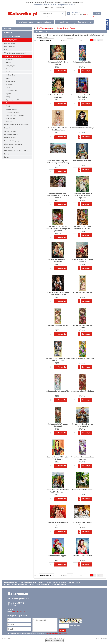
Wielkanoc (9, 60)
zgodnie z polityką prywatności (57, 633)
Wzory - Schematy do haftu (14, 56)
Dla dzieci (9, 69)
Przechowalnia (97, 17)
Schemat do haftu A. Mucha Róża (58, 391)
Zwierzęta (9, 122)
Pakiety (7, 157)
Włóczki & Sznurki (45, 22)
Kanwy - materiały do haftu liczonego (17, 125)
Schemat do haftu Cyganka (58, 556)
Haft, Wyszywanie (25, 22)
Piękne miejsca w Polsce (13, 100)
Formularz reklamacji (58, 584)
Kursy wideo (67, 2)
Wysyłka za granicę (44, 582)
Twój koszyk (69, 14)
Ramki (6, 154)
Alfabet (8, 63)
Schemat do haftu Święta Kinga (82, 161)
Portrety (8, 103)
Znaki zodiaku (10, 118)
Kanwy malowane (10, 138)
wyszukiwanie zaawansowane (53, 17)
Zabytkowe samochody (13, 112)
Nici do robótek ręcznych (13, 141)
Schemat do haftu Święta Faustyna (82, 128)
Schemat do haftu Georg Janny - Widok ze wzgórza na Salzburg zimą (58, 163)
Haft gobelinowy (10, 47)
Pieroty (8, 97)
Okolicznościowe (11, 91)
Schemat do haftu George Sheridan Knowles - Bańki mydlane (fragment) (58, 229)
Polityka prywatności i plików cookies (54, 638)
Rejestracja (49, 7)
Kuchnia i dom (10, 75)
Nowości (8, 29)
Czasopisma (9, 147)
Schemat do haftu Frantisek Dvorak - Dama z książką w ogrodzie (82, 196)
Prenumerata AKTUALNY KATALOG (16, 151)
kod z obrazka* (75, 626)
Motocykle (9, 84)
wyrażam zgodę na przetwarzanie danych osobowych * (39, 633)
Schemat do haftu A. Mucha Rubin (82, 391)
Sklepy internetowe (101, 638)
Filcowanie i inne (84, 22)
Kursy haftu (29, 2)
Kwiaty (8, 78)
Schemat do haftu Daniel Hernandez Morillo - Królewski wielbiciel (58, 196)
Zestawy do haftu (10, 131)
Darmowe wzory (40, 2)
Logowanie (60, 7)
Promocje (8, 32)
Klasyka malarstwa (12, 72)
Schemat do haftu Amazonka (82, 490)
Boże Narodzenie (11, 109)
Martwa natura (10, 81)
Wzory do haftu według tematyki (15, 53)
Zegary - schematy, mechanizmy (16, 115)
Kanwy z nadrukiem (11, 134)
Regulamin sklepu (74, 582)
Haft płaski (8, 50)
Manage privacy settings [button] (54, 640)
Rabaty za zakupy (78, 2)
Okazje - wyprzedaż (12, 36)
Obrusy (8, 87)
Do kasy (97, 14)
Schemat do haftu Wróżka (82, 62)
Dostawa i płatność (11, 582)
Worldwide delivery (60, 582)
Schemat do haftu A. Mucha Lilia (82, 358)
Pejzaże (8, 94)
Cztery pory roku (11, 66)
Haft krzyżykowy (10, 43)
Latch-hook (64, 22)
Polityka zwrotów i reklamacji (39, 584)
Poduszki (7, 128)
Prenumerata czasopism (54, 2)
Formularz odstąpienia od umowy (15, 584)
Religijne (9, 106)
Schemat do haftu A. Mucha (82, 292)
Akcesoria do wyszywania (13, 144)
